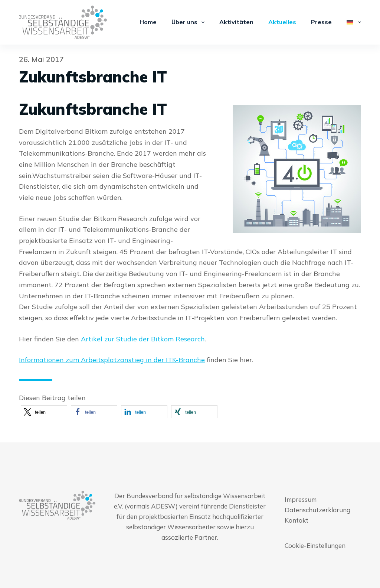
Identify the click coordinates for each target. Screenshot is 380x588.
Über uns (189, 22)
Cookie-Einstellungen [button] (315, 545)
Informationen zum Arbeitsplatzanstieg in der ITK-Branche (112, 360)
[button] (44, 412)
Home (148, 22)
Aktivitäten (236, 22)
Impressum (301, 499)
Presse (321, 22)
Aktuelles (282, 22)
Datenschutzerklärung (317, 510)
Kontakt (297, 520)
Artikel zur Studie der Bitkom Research (143, 339)
